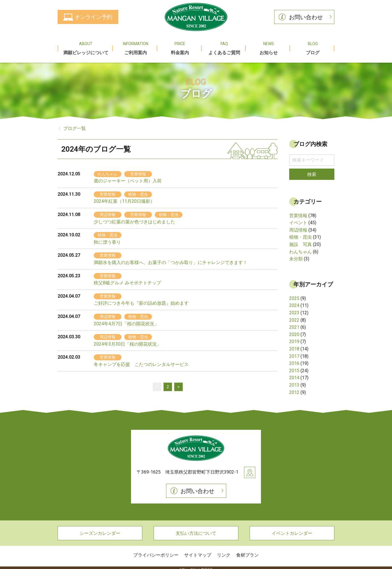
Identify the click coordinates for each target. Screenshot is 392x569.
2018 (294, 346)
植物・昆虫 (300, 234)
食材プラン (247, 552)
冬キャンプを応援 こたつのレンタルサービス (141, 361)
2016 (294, 360)
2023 (294, 310)
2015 (294, 368)
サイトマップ (198, 552)
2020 (294, 331)
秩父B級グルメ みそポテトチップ (127, 280)
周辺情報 (298, 227)
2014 (294, 375)
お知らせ (268, 46)
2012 (294, 389)
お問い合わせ (306, 17)
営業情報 (298, 212)
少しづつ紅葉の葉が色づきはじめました (134, 219)
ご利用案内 (135, 46)
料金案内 (179, 46)
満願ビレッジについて (85, 46)
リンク (224, 552)
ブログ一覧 (75, 125)
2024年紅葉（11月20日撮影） (124, 198)
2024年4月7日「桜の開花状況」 (126, 321)
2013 (294, 382)
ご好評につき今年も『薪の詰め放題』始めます (141, 300)
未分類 (296, 256)
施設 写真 (300, 241)
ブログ (312, 46)
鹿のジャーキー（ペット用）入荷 (128, 178)
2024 (294, 303)
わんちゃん (300, 249)
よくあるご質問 (224, 46)
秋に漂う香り (107, 239)
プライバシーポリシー (156, 552)
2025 (294, 295)
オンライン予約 (93, 17)
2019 (294, 339)
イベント (298, 220)
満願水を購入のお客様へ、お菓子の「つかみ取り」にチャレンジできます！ (171, 259)
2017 (294, 353)
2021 (294, 324)
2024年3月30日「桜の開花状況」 (128, 341)
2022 (294, 317)
